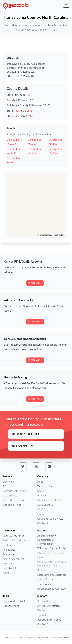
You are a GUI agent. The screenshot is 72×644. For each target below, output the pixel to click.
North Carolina (24, 110)
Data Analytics (11, 568)
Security (42, 491)
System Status (45, 601)
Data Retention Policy (50, 500)
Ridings (42, 570)
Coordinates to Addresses (52, 588)
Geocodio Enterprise (15, 500)
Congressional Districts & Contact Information (52, 563)
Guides (41, 610)
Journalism (9, 563)
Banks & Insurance (13, 536)
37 (29, 95)
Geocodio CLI (11, 495)
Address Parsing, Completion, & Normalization (47, 540)
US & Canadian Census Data (51, 555)
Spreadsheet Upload (14, 491)
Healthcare (9, 545)
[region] (36, 205)
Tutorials (42, 615)
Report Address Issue (49, 619)
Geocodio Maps (12, 505)
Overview (8, 482)
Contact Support (47, 624)
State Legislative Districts (52, 575)
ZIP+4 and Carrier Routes (52, 548)
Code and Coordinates (50, 518)
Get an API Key (22, 446)
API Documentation (49, 606)
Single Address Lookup (16, 601)
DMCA (41, 509)
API (5, 486)
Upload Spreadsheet (27, 434)
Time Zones (44, 584)
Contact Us (44, 523)
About (41, 482)
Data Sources (45, 505)
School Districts (46, 579)
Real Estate (9, 550)
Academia (8, 554)
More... (7, 573)
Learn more (35, 283)
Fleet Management (13, 559)
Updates (42, 514)
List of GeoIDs (11, 606)
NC (31, 116)
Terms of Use (45, 486)
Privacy (42, 495)
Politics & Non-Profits (15, 540)
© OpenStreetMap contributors (51, 235)
